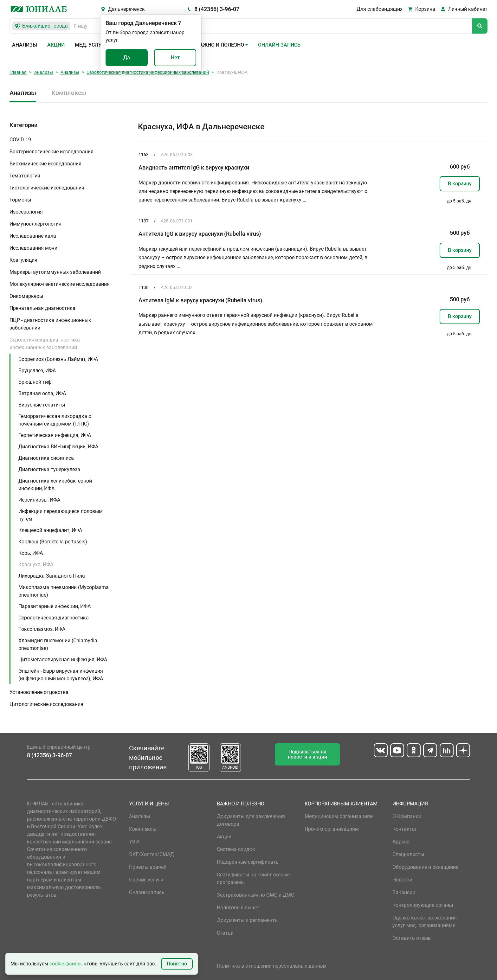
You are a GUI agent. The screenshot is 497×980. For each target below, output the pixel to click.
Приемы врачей (148, 867)
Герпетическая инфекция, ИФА (55, 435)
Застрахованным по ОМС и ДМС (255, 895)
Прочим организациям (332, 829)
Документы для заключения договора (251, 820)
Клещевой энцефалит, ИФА (50, 530)
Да (127, 58)
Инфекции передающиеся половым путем (61, 515)
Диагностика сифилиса (46, 458)
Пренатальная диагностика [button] (42, 308)
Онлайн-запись (279, 45)
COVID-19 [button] (20, 140)
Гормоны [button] (20, 200)
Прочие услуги (146, 880)
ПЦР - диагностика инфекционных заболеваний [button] (50, 324)
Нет (175, 58)
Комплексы (69, 93)
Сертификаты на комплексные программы (253, 878)
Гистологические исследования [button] (47, 188)
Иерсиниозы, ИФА (39, 500)
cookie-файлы (65, 964)
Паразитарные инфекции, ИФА (55, 606)
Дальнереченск (126, 9)
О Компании (407, 816)
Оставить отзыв (412, 938)
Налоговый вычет (238, 908)
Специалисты (408, 854)
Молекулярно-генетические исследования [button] (60, 284)
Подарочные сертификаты (248, 862)
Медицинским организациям (339, 816)
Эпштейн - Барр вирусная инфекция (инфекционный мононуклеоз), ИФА (61, 675)
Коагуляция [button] (23, 260)
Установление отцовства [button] (39, 692)
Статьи (225, 933)
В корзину (460, 184)
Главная (18, 72)
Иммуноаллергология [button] (35, 224)
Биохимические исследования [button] (45, 164)
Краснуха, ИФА (36, 564)
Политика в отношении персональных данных (272, 966)
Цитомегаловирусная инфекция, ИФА (63, 660)
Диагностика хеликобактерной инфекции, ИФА (55, 485)
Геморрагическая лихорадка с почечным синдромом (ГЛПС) (55, 420)
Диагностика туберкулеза (49, 469)
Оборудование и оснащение (425, 867)
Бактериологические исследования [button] (52, 152)
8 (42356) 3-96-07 (217, 9)
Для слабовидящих (380, 9)
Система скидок (236, 849)
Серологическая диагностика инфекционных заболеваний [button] (45, 344)
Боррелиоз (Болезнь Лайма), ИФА (58, 359)
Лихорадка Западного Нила (52, 576)
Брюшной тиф (35, 382)
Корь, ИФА (31, 553)
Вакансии (404, 892)
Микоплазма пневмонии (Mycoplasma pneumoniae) (64, 591)
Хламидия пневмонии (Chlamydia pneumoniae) (58, 644)
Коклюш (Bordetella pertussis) (53, 542)
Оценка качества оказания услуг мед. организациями (425, 922)
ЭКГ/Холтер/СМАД (152, 854)
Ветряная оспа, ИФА (42, 393)
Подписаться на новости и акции (307, 754)
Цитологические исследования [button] (46, 704)
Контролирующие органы (423, 905)
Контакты (404, 829)
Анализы (25, 45)
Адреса (401, 842)
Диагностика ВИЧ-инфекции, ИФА (58, 447)
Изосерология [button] (26, 212)
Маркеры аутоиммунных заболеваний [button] (55, 272)
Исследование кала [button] (33, 236)
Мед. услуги (91, 45)
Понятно (177, 964)
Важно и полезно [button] (220, 45)
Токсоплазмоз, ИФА (42, 629)
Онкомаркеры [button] (26, 296)
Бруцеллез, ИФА (37, 371)
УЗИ (134, 842)
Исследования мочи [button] (33, 248)
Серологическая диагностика (54, 618)
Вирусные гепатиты (42, 405)
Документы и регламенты (248, 920)
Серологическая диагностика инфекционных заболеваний (148, 72)
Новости (402, 880)
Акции (56, 45)
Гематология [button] (25, 176)
